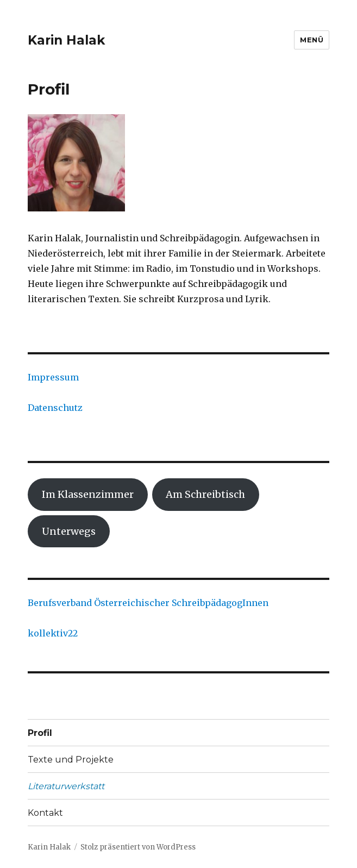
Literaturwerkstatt (66, 786)
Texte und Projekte (71, 760)
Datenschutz (55, 408)
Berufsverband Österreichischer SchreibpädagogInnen (148, 603)
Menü (312, 40)
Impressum (53, 377)
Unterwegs (69, 531)
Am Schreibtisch (205, 494)
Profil (40, 733)
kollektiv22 (53, 633)
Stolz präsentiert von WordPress (138, 847)
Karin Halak (66, 40)
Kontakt (45, 813)
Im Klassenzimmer (88, 494)
